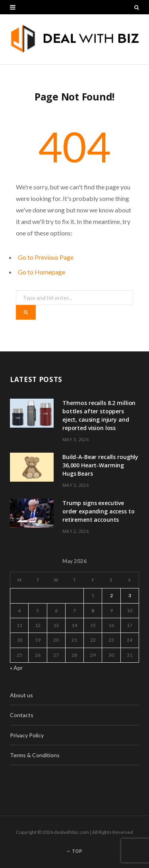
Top (74, 851)
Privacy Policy (27, 735)
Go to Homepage (42, 272)
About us (21, 695)
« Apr (16, 668)
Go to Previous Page (46, 257)
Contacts (22, 715)
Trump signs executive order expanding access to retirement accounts (99, 511)
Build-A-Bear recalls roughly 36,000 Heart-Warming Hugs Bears (100, 465)
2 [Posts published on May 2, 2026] (111, 595)
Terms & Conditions (35, 755)
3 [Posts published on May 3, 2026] (130, 595)
